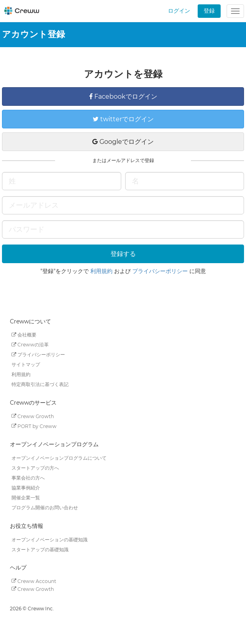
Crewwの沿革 (30, 345)
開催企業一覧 (26, 498)
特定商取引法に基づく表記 (40, 384)
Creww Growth (33, 416)
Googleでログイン (123, 142)
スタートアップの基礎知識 (40, 549)
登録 (209, 11)
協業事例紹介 (26, 488)
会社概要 (24, 335)
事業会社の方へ (28, 478)
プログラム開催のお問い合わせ (45, 507)
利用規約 (101, 271)
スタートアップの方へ (35, 468)
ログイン (179, 11)
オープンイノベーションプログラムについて (59, 458)
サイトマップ (26, 364)
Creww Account (34, 581)
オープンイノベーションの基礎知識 (50, 539)
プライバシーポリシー (160, 271)
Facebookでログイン (123, 97)
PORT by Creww (34, 426)
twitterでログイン (123, 119)
